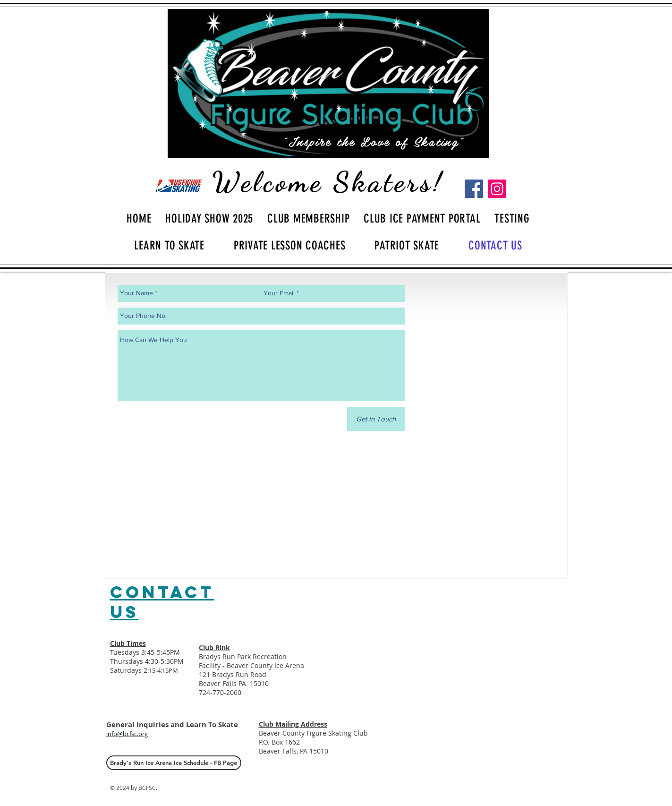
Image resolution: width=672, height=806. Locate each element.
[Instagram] (497, 189)
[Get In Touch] (376, 419)
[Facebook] (474, 189)
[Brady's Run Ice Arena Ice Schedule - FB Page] (174, 763)
